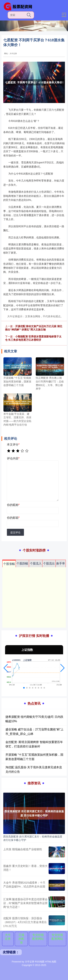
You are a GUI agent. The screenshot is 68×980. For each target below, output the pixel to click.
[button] (6, 668)
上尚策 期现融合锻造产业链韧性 (23, 849)
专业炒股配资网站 (38, 937)
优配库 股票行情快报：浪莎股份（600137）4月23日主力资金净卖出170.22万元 (25, 922)
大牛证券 (8, 937)
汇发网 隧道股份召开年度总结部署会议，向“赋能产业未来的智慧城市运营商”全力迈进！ (25, 903)
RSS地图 (40, 962)
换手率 (61, 563)
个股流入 (36, 563)
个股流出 (49, 563)
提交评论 (15, 532)
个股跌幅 (22, 563)
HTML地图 (51, 962)
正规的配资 (21, 939)
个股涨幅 (9, 564)
